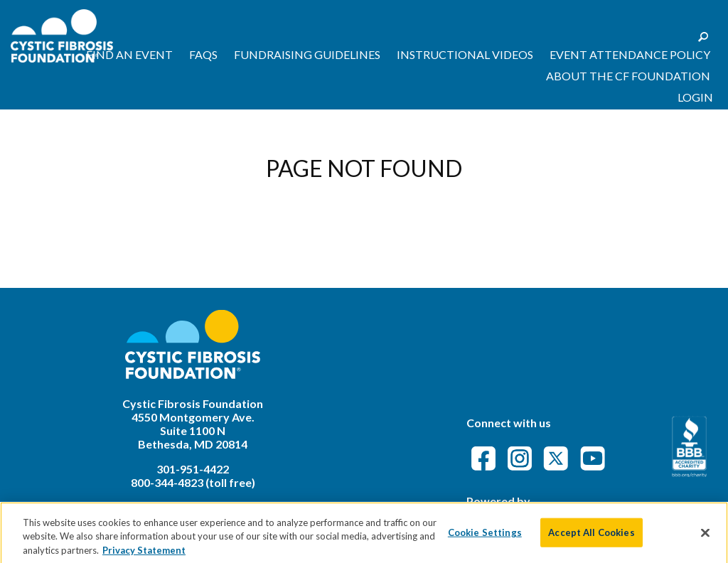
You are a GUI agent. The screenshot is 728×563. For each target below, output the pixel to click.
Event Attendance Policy (630, 54)
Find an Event (129, 54)
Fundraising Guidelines (307, 54)
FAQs (203, 54)
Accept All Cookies (591, 538)
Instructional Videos (465, 54)
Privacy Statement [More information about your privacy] (144, 557)
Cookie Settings (485, 538)
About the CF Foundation (628, 76)
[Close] (705, 539)
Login (695, 97)
